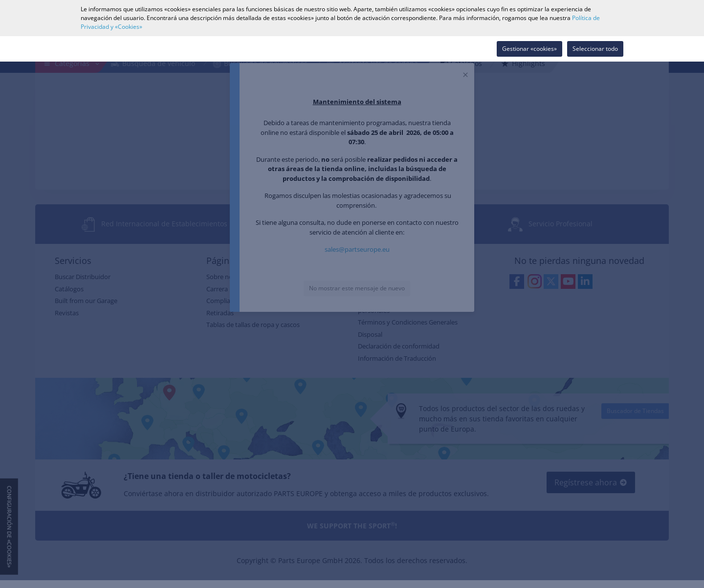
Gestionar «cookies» (529, 49)
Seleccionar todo (595, 49)
